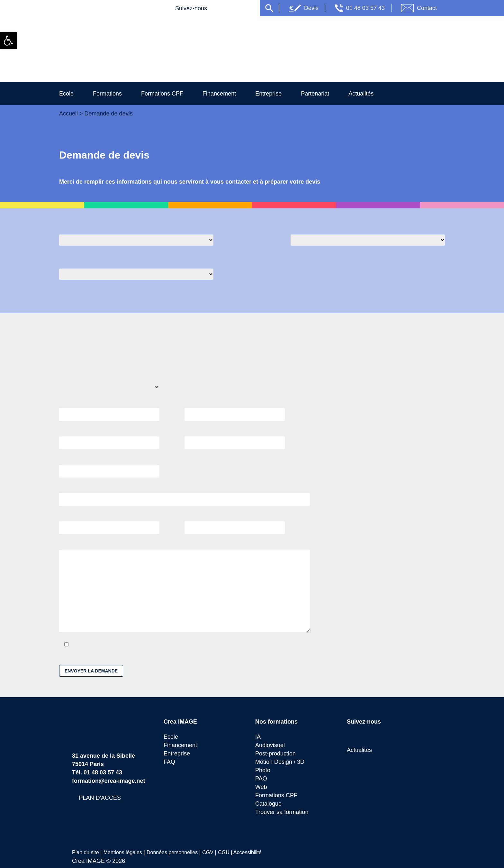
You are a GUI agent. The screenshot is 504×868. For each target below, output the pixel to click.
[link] (8, 41)
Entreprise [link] (285, 93)
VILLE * (235, 524)
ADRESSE (184, 496)
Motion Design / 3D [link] (282, 764)
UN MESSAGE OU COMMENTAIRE (184, 589)
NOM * (109, 411)
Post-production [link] (277, 755)
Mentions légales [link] (124, 854)
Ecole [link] (68, 93)
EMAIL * (109, 439)
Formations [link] (114, 93)
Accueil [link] (69, 113)
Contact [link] (453, 8)
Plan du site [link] (86, 854)
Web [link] (262, 789)
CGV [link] (210, 854)
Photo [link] (263, 772)
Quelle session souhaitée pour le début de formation (353, 227)
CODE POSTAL (109, 524)
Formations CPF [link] (172, 93)
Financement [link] (232, 93)
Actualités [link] (380, 93)
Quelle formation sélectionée (93, 227)
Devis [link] (336, 8)
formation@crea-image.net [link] (109, 783)
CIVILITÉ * (109, 385)
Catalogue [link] (269, 805)
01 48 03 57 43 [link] (393, 8)
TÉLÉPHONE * (235, 439)
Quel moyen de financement (93, 262)
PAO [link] (261, 780)
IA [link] (258, 739)
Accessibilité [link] (248, 854)
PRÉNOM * (235, 411)
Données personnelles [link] (175, 854)
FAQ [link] (169, 764)
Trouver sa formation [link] (283, 814)
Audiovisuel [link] (271, 747)
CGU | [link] (226, 854)
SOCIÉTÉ (109, 468)
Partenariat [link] (333, 93)
